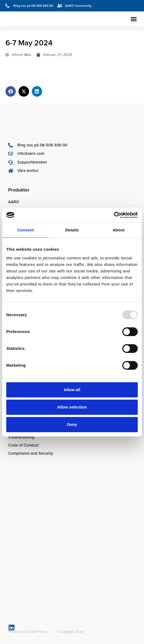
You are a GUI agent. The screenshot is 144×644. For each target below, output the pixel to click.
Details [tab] (72, 230)
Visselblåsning (21, 437)
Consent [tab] (25, 230)
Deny (72, 424)
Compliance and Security (31, 453)
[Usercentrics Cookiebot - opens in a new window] (114, 215)
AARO (14, 202)
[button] (134, 19)
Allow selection (72, 407)
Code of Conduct (24, 445)
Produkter (19, 190)
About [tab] (118, 230)
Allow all (72, 390)
